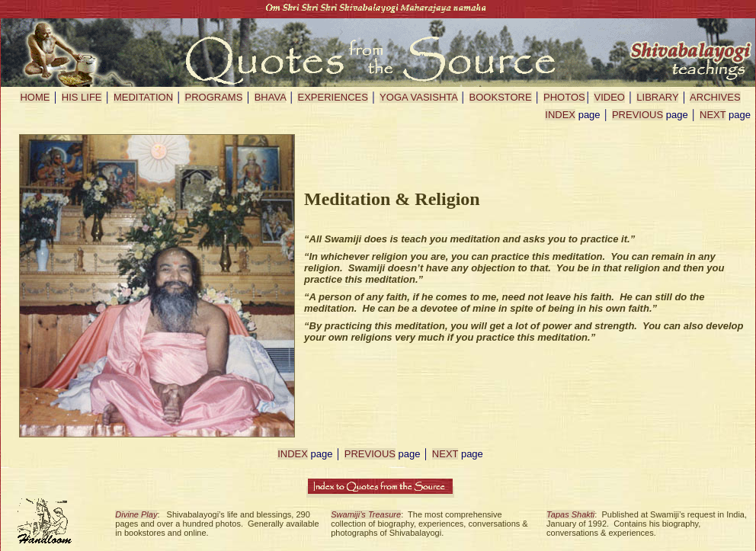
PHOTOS (564, 97)
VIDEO (609, 97)
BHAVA (270, 97)
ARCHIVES (715, 97)
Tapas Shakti (570, 514)
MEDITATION (143, 97)
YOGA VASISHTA (418, 97)
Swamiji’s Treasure (366, 514)
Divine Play (136, 514)
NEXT (713, 115)
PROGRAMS (213, 97)
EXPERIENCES (332, 97)
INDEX (560, 115)
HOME (35, 97)
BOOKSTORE (501, 97)
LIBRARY (657, 97)
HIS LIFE (82, 97)
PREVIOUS (637, 115)
